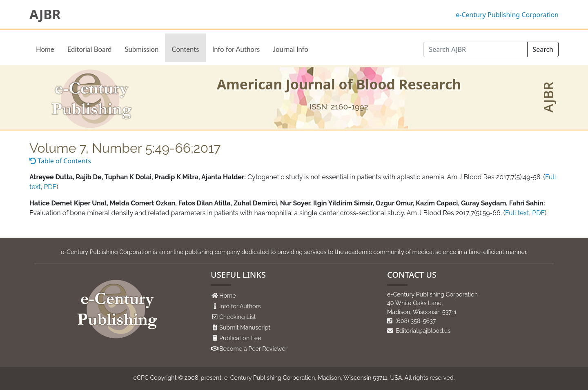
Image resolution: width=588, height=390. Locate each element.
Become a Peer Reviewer (253, 349)
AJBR (45, 14)
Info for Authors (236, 49)
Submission (141, 49)
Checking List (238, 317)
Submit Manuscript (245, 327)
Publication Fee (240, 338)
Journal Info (291, 49)
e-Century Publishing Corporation (507, 15)
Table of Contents (60, 161)
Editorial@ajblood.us (419, 331)
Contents (185, 49)
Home (45, 49)
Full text (517, 213)
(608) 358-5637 (412, 321)
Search (543, 49)
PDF (50, 187)
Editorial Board (90, 49)
